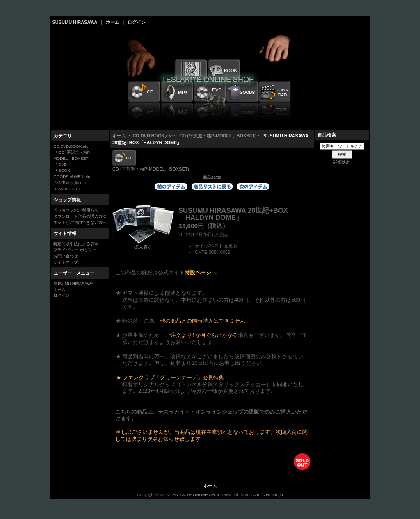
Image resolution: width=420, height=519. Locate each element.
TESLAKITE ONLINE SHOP (195, 495)
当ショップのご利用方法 (76, 210)
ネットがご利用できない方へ (80, 222)
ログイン (137, 22)
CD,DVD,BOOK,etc (153, 136)
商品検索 (327, 135)
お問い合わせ (66, 256)
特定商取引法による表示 (76, 244)
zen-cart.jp (273, 495)
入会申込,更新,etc (70, 183)
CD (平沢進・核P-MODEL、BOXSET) (218, 136)
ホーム (113, 22)
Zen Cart (253, 495)
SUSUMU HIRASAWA (75, 22)
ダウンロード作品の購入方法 (80, 216)
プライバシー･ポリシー (75, 250)
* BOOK (62, 170)
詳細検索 (342, 162)
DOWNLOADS (67, 189)
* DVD (60, 164)
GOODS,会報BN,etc (72, 176)
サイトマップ (66, 262)
